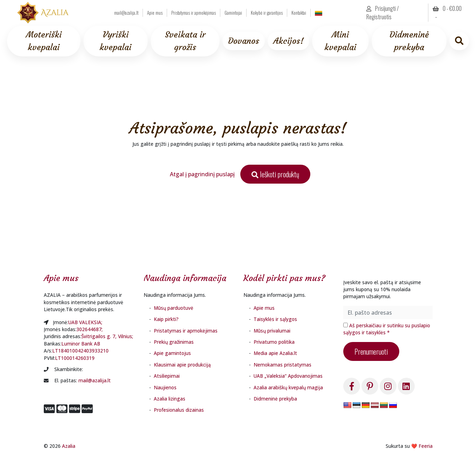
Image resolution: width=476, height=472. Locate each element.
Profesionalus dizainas (179, 410)
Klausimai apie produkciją (182, 365)
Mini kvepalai (340, 41)
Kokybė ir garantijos (267, 13)
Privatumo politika (274, 342)
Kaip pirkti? (166, 319)
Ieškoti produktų (275, 174)
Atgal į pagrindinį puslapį (202, 174)
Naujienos (165, 387)
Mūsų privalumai (272, 331)
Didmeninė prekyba (409, 41)
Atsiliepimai (167, 376)
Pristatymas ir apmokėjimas (194, 13)
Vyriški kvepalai (115, 41)
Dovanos (244, 41)
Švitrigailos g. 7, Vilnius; (107, 336)
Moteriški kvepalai (44, 41)
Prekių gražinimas (174, 342)
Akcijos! (288, 41)
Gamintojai (233, 13)
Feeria (426, 446)
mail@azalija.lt (126, 13)
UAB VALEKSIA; (85, 322)
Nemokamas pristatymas (282, 365)
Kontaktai (299, 13)
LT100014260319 (75, 358)
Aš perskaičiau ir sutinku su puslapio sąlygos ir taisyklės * (387, 329)
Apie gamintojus (172, 353)
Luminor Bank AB (81, 344)
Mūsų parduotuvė (174, 308)
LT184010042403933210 (80, 351)
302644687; (89, 329)
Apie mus (155, 13)
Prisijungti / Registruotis (383, 13)
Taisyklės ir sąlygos (275, 319)
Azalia (69, 446)
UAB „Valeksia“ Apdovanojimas (288, 376)
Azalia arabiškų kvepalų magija (288, 387)
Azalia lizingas (170, 399)
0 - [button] (447, 8)
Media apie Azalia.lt (275, 353)
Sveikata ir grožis (185, 41)
